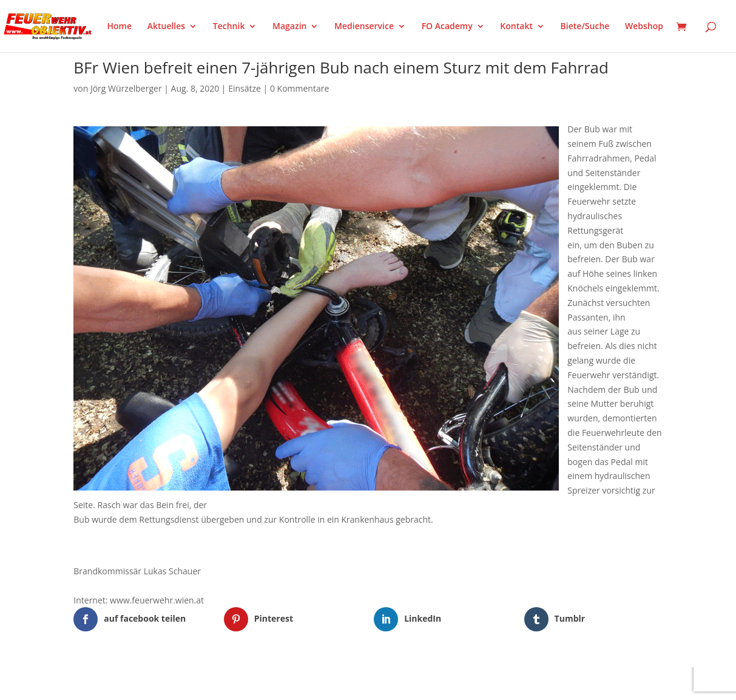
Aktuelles (166, 27)
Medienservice (364, 27)
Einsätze (245, 88)
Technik (229, 27)
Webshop (644, 27)
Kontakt (516, 27)
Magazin (289, 27)
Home (120, 27)
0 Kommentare (299, 88)
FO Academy (447, 27)
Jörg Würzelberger (126, 88)
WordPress (215, 683)
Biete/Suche (585, 27)
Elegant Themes (134, 683)
